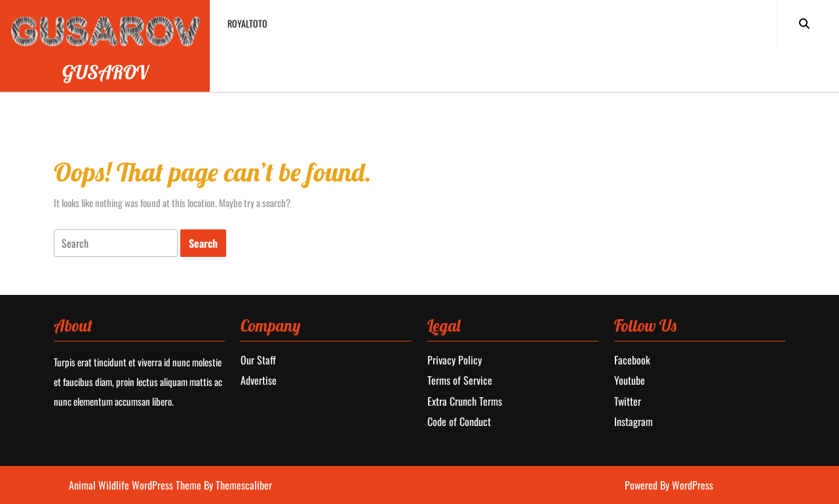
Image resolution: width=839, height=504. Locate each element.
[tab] (116, 243)
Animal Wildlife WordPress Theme (136, 485)
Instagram (634, 421)
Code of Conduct (459, 421)
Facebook (632, 360)
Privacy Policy (455, 360)
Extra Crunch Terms (465, 401)
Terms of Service (460, 380)
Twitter (628, 401)
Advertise (259, 380)
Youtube (630, 380)
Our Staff (258, 360)
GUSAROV (105, 72)
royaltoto (247, 23)
